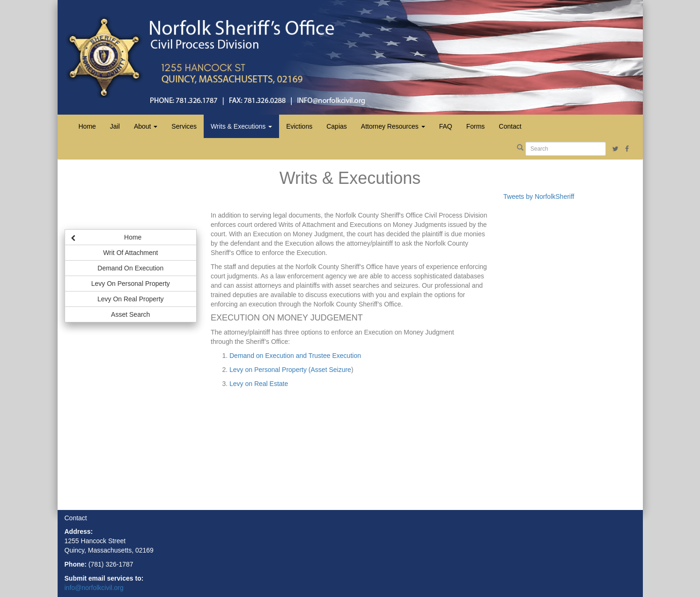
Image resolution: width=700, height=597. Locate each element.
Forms (476, 126)
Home (87, 126)
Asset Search (130, 314)
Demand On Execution (130, 268)
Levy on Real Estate (259, 384)
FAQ (446, 126)
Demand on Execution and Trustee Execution (295, 356)
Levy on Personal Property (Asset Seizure (290, 370)
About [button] (146, 126)
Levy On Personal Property (131, 284)
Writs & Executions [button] (241, 126)
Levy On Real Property (131, 299)
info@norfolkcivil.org (94, 588)
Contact (510, 126)
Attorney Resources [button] (393, 126)
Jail (115, 126)
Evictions (299, 126)
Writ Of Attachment (130, 253)
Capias (337, 126)
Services (184, 126)
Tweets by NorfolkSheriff (539, 197)
